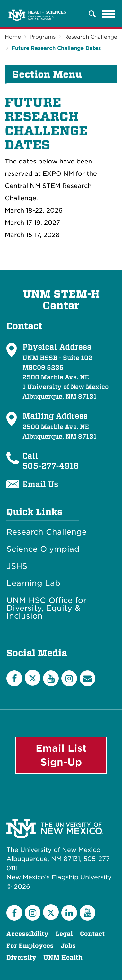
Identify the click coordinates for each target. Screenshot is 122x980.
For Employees (30, 946)
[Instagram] (69, 678)
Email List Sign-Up (61, 755)
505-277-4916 (51, 466)
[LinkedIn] (69, 913)
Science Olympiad (43, 549)
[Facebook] (14, 678)
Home (13, 37)
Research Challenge (91, 37)
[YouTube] (51, 678)
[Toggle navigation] (109, 14)
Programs (43, 37)
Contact (92, 934)
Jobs (68, 946)
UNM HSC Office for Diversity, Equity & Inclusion (46, 608)
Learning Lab (33, 583)
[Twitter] (33, 678)
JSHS (17, 566)
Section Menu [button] (47, 74)
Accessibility (27, 934)
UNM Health (63, 958)
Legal (64, 934)
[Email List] (87, 678)
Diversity (21, 958)
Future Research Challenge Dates (56, 48)
